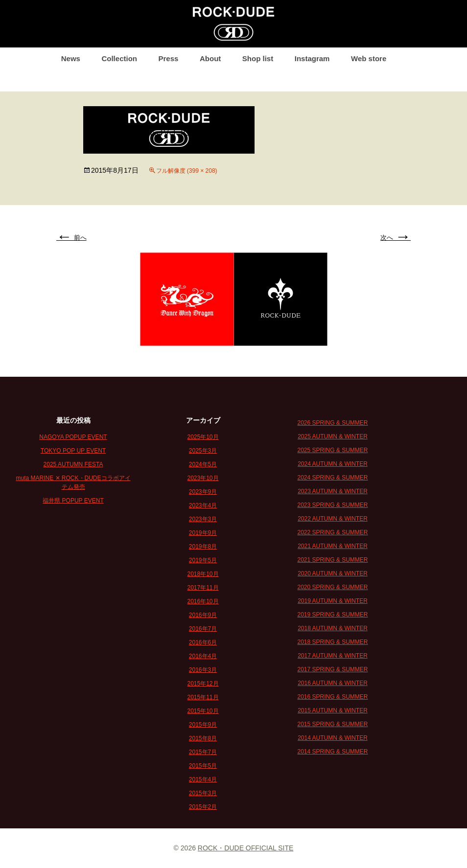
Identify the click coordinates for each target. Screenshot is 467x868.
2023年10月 (203, 478)
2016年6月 (203, 642)
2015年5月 (203, 766)
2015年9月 (203, 725)
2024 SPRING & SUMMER (332, 478)
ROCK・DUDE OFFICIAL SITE (246, 848)
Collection (119, 58)
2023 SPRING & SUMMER (332, 505)
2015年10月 (203, 711)
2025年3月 (203, 451)
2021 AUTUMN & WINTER (333, 546)
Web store (369, 58)
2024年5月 (203, 464)
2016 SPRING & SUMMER (332, 697)
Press (169, 58)
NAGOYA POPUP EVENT (73, 437)
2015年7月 (203, 752)
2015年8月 (203, 738)
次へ (396, 238)
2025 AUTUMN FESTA (73, 464)
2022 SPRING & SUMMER (332, 532)
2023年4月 (203, 505)
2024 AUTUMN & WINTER (333, 464)
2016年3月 (203, 670)
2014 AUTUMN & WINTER (333, 738)
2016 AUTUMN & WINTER (333, 683)
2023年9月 (203, 492)
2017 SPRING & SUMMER (332, 669)
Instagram (312, 58)
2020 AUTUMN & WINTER (333, 573)
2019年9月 (203, 533)
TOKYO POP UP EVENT (73, 451)
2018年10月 (203, 574)
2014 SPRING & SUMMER (332, 752)
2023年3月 (203, 519)
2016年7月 (203, 629)
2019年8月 (203, 547)
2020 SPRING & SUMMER (332, 587)
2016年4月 (203, 656)
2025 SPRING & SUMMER (332, 450)
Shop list (258, 58)
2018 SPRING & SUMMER (332, 642)
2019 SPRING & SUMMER (332, 615)
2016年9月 (203, 615)
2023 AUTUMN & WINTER (333, 491)
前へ (71, 238)
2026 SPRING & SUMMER (332, 423)
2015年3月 (203, 793)
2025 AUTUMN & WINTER (333, 436)
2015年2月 (203, 807)
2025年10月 (203, 437)
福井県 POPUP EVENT (73, 501)
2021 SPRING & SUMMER (332, 560)
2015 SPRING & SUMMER (332, 724)
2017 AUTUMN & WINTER (333, 656)
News (71, 58)
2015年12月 (203, 684)
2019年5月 (203, 560)
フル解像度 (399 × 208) (187, 171)
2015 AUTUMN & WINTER (333, 710)
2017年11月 (203, 588)
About (210, 58)
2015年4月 (203, 779)
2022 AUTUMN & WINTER (333, 519)
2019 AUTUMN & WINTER (333, 601)
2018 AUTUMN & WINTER (333, 628)
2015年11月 (203, 697)
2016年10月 (203, 601)
